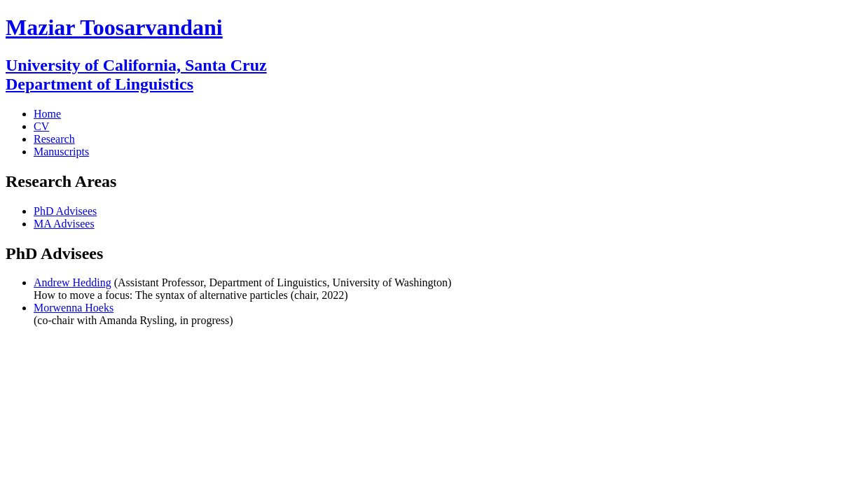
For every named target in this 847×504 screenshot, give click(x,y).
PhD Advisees (65, 211)
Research (54, 139)
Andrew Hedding (73, 282)
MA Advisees (64, 224)
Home (47, 114)
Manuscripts (61, 152)
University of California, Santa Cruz (136, 65)
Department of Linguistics (99, 84)
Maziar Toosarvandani (114, 27)
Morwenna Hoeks (74, 308)
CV (41, 126)
